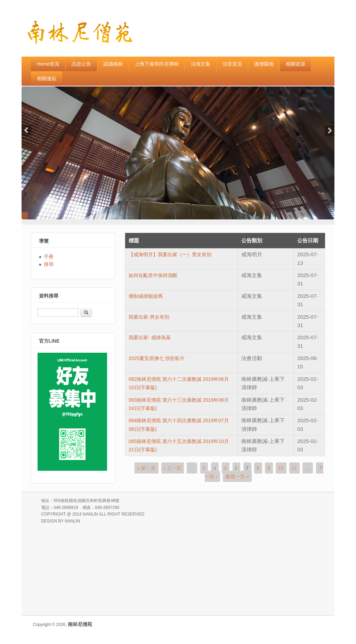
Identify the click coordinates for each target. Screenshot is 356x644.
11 (294, 468)
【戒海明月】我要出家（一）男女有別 (170, 254)
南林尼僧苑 (80, 624)
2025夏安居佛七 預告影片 (157, 358)
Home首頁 (48, 64)
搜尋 (49, 264)
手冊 (49, 257)
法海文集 (201, 64)
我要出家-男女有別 (149, 317)
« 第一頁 (146, 468)
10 (281, 468)
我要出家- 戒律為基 (150, 337)
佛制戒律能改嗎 (146, 296)
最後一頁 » (237, 477)
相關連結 (47, 78)
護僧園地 (264, 64)
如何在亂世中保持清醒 (153, 275)
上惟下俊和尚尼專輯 (157, 64)
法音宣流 (232, 64)
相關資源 (296, 64)
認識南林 (113, 64)
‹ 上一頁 (173, 468)
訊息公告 (81, 64)
